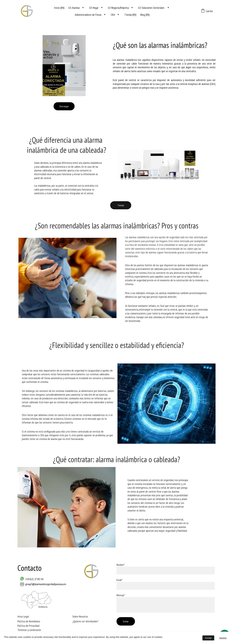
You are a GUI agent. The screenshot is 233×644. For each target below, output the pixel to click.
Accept (208, 638)
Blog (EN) (145, 15)
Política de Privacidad (28, 626)
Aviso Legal (23, 617)
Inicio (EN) (59, 8)
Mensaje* (121, 595)
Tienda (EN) (130, 15)
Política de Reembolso (29, 622)
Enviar (126, 621)
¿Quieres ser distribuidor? (85, 622)
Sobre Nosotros (80, 617)
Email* (119, 580)
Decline (223, 638)
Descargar (64, 106)
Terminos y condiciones (29, 630)
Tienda (121, 206)
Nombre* (121, 565)
